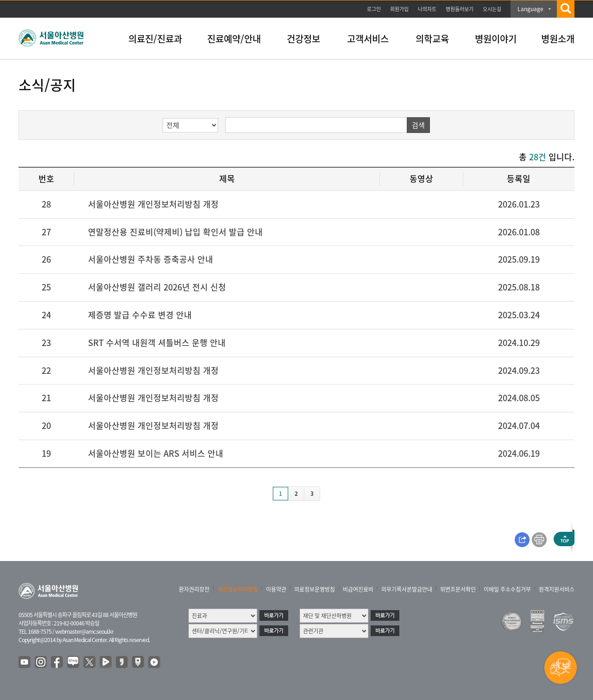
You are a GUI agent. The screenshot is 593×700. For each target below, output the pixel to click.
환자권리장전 (194, 589)
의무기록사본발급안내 (407, 589)
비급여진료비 (358, 589)
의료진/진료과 (155, 39)
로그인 (374, 9)
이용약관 (276, 589)
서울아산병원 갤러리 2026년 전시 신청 (157, 287)
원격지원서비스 (557, 589)
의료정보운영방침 (315, 589)
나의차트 (427, 9)
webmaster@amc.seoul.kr (84, 631)
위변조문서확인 (458, 589)
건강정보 (303, 39)
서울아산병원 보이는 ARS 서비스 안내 (156, 453)
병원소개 (558, 39)
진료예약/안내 (234, 39)
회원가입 (399, 9)
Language (530, 9)
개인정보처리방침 (238, 589)
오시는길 (492, 9)
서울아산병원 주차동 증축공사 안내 (151, 259)
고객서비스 (368, 39)
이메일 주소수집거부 (507, 589)
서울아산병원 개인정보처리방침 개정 (153, 204)
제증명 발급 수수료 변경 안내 (140, 315)
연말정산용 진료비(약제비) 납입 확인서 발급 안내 (175, 232)
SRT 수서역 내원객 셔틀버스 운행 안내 (157, 343)
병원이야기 (496, 39)
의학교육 (432, 39)
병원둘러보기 (460, 9)
